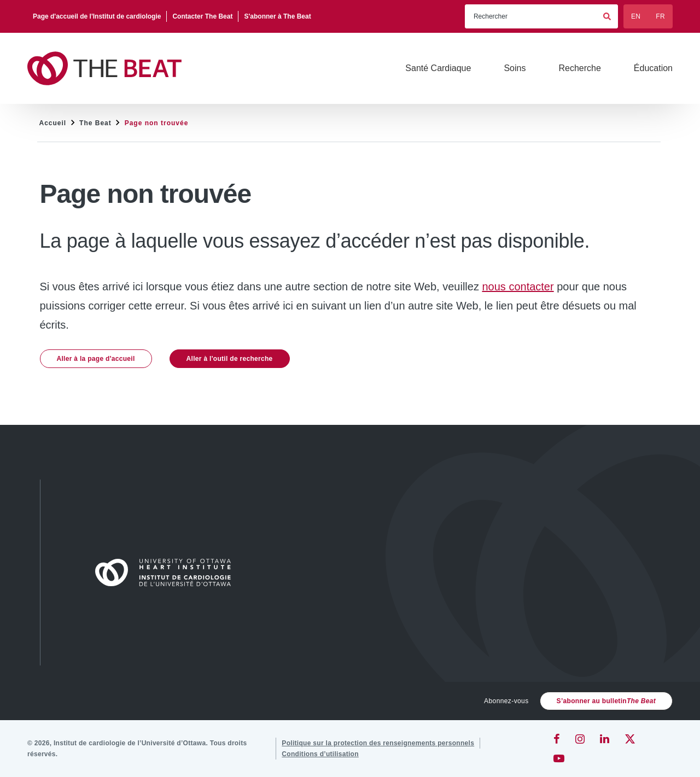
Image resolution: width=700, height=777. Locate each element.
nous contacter (518, 287)
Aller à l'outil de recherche (230, 359)
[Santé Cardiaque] (438, 68)
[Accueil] (168, 572)
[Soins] (515, 68)
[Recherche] (579, 68)
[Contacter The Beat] (203, 16)
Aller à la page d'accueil (96, 359)
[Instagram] (580, 739)
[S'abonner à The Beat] (277, 16)
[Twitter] (630, 739)
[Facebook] (557, 739)
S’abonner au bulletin (606, 701)
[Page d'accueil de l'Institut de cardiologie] (97, 16)
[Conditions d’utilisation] (320, 754)
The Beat (95, 123)
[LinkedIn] (605, 739)
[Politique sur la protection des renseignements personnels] (378, 743)
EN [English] (636, 16)
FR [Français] (660, 16)
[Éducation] (653, 68)
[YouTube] (559, 758)
